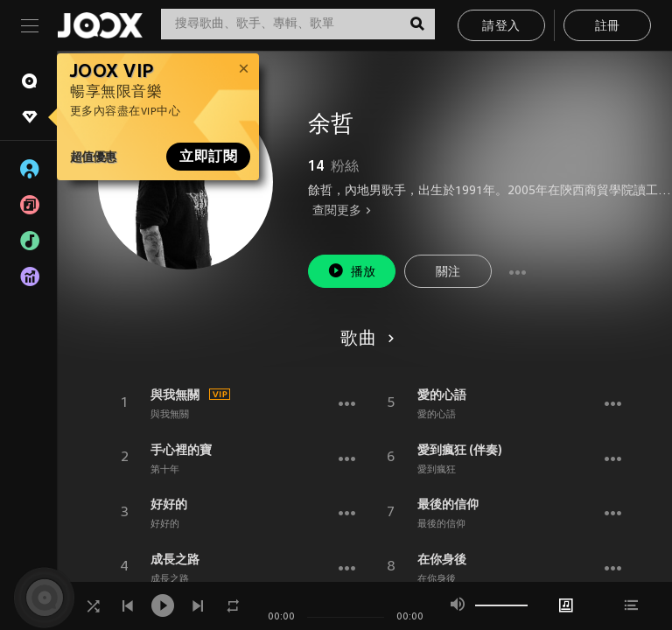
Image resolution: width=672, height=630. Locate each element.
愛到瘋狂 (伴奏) (460, 450)
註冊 (608, 27)
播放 (352, 271)
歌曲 (364, 339)
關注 (448, 273)
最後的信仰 (448, 504)
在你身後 (442, 559)
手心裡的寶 (181, 450)
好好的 (169, 504)
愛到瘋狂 (437, 470)
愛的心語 (442, 395)
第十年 (165, 470)
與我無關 (175, 395)
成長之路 (175, 559)
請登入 (501, 27)
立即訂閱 (208, 157)
